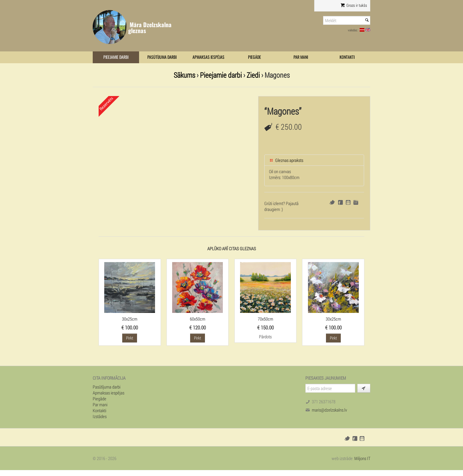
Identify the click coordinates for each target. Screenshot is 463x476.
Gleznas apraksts (286, 160)
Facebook (340, 202)
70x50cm (265, 319)
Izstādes (100, 416)
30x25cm (130, 319)
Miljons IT (362, 458)
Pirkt (130, 338)
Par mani (301, 57)
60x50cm (198, 319)
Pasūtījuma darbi (162, 57)
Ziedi (253, 75)
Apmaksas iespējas (208, 57)
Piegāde (255, 57)
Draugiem (348, 202)
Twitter (332, 202)
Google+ (356, 202)
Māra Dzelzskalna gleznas (150, 28)
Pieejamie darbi (116, 57)
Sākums (184, 75)
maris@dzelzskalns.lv (329, 410)
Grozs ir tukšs (354, 5)
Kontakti (347, 57)
